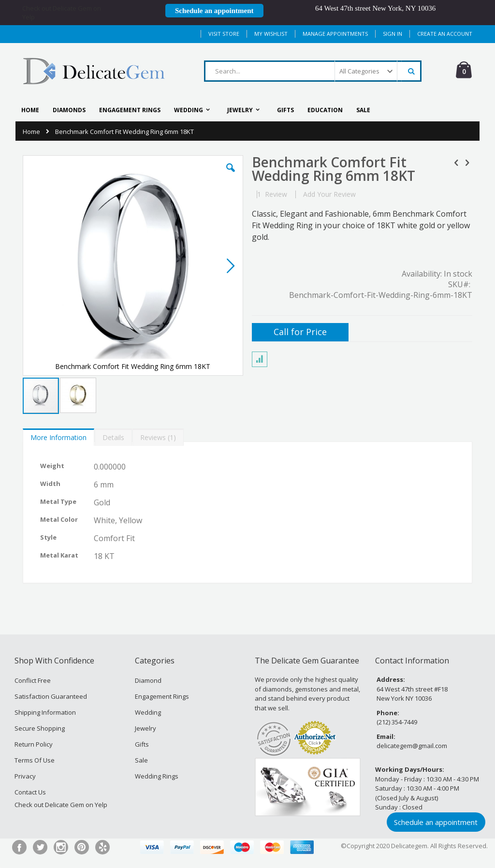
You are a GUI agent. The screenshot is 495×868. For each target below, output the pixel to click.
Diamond (148, 680)
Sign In (393, 34)
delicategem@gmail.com (412, 746)
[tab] (58, 435)
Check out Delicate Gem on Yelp (61, 805)
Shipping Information (45, 712)
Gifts (142, 744)
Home (31, 132)
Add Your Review (329, 194)
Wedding (148, 712)
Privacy (25, 776)
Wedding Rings (157, 776)
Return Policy (34, 744)
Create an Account (445, 34)
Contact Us (30, 792)
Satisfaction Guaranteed (51, 696)
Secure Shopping (40, 728)
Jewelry (146, 728)
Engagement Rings (162, 696)
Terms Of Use (35, 760)
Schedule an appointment (214, 11)
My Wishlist (271, 34)
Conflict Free (33, 680)
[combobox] (313, 71)
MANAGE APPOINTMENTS (335, 34)
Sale (141, 760)
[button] (231, 175)
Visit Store (224, 34)
